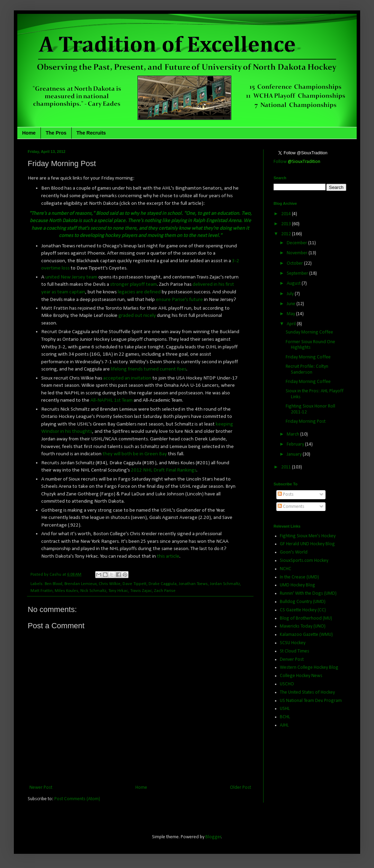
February (296, 444)
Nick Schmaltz (93, 591)
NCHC (286, 569)
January (295, 454)
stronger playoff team (133, 284)
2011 (287, 467)
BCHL (285, 717)
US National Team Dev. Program (311, 701)
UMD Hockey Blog (297, 585)
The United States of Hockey (307, 692)
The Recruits (91, 133)
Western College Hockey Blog (309, 668)
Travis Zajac (141, 591)
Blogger (213, 837)
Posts (286, 495)
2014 (287, 214)
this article (168, 556)
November (298, 253)
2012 (287, 234)
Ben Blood (54, 584)
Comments (291, 507)
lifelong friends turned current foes (149, 369)
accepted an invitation (127, 378)
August (294, 284)
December (297, 243)
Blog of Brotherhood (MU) (306, 618)
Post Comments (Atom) (77, 799)
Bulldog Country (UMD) (303, 602)
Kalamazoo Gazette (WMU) (306, 635)
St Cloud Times (295, 651)
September (298, 273)
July (291, 294)
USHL (285, 709)
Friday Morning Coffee (308, 357)
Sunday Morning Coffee (309, 332)
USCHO (287, 684)
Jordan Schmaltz (225, 584)
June (292, 304)
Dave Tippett (135, 584)
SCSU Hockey (293, 643)
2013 (287, 224)
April (292, 324)
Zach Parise (165, 591)
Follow (297, 162)
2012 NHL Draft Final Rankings (164, 470)
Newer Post (41, 788)
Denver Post (292, 660)
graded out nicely (137, 316)
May (291, 314)
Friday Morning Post (306, 422)
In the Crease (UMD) (299, 577)
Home (29, 133)
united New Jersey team (71, 277)
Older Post (241, 788)
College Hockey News (301, 676)
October (295, 263)
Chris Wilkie (110, 584)
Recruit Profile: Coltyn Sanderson (307, 369)
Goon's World (294, 552)
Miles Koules (66, 591)
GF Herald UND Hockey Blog (307, 544)
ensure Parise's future (179, 300)
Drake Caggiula (163, 584)
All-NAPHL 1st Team (112, 400)
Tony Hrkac (118, 591)
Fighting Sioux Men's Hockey (308, 536)
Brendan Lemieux (81, 584)
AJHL (284, 725)
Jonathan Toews (193, 584)
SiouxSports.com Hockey (304, 561)
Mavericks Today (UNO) (303, 626)
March (293, 434)
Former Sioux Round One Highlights (310, 345)
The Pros (56, 133)
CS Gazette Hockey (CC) (303, 610)
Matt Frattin (42, 591)
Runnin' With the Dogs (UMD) (308, 593)
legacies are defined (139, 292)
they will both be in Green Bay (135, 454)
